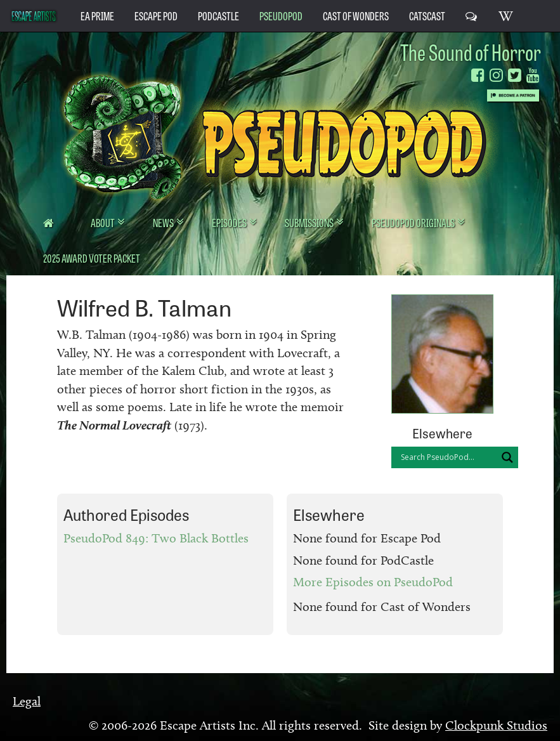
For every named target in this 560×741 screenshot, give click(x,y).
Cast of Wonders (356, 15)
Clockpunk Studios (496, 725)
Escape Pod (156, 15)
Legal (27, 701)
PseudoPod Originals (414, 222)
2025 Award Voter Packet (92, 258)
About (103, 222)
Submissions (310, 222)
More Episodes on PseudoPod (373, 582)
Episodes (230, 222)
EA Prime (97, 15)
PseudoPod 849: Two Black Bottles (156, 538)
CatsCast (427, 15)
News (164, 222)
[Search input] (447, 457)
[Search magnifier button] (507, 457)
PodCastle (218, 15)
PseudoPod (281, 15)
